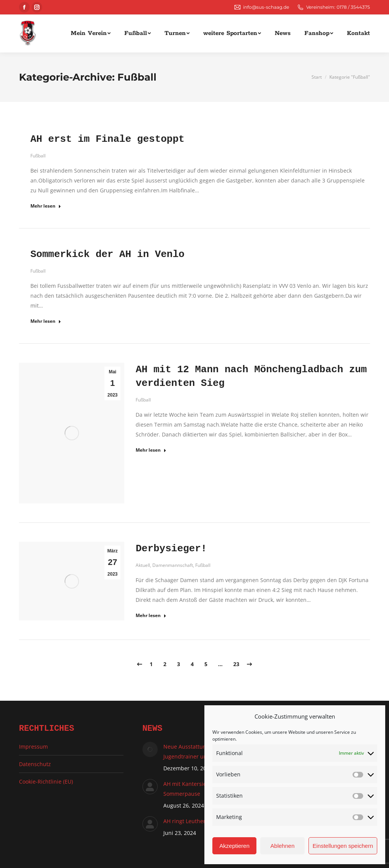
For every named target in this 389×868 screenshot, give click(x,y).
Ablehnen (282, 846)
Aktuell (143, 565)
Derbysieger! (171, 549)
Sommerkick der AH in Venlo (108, 254)
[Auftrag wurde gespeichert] (150, 749)
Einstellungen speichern (343, 846)
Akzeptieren (235, 846)
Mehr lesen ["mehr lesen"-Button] (46, 206)
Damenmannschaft (173, 565)
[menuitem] (91, 33)
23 (236, 664)
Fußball (38, 156)
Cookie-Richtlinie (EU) (46, 782)
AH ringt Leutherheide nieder (201, 821)
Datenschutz (35, 764)
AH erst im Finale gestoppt (108, 139)
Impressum (33, 747)
